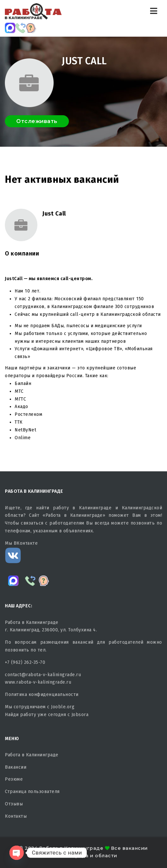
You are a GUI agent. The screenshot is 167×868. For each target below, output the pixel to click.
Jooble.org (63, 707)
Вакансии (16, 767)
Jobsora (80, 715)
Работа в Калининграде (32, 755)
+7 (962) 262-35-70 (25, 662)
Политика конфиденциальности (42, 694)
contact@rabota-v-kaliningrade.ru (43, 675)
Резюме (14, 779)
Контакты (16, 816)
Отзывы (14, 804)
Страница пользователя (32, 792)
